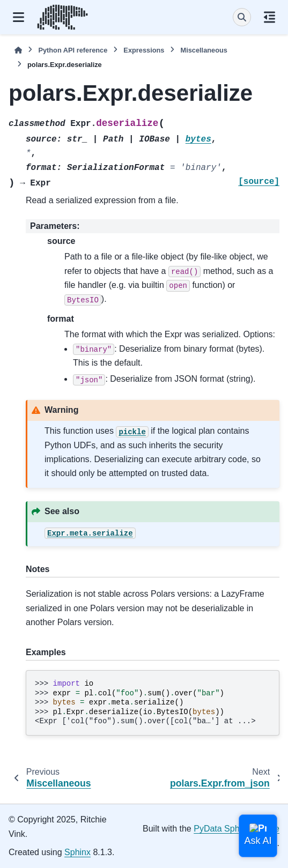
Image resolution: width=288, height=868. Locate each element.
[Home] (18, 50)
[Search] (242, 17)
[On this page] (269, 17)
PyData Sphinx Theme (237, 829)
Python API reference (73, 50)
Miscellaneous (204, 50)
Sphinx (77, 852)
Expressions (144, 50)
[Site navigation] (19, 17)
